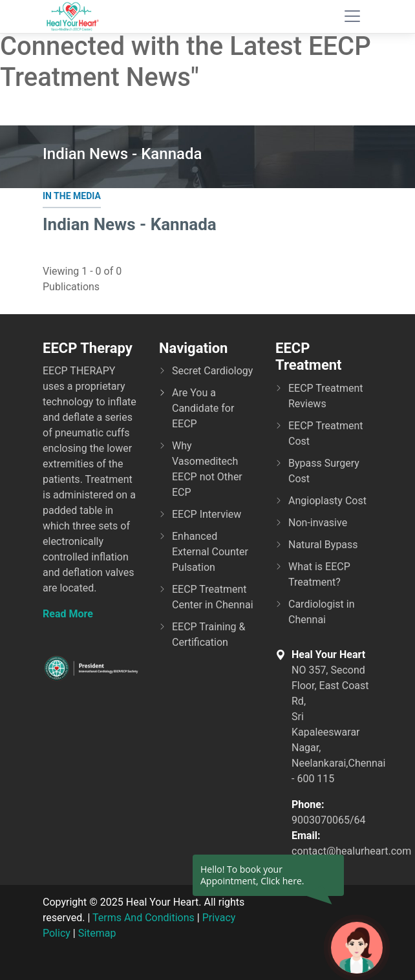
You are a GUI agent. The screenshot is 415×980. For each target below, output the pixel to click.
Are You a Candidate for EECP (203, 408)
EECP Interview (207, 514)
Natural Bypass (323, 545)
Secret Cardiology (212, 371)
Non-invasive (318, 523)
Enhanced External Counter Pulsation (210, 552)
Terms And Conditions (144, 918)
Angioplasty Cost (327, 501)
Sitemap (97, 933)
